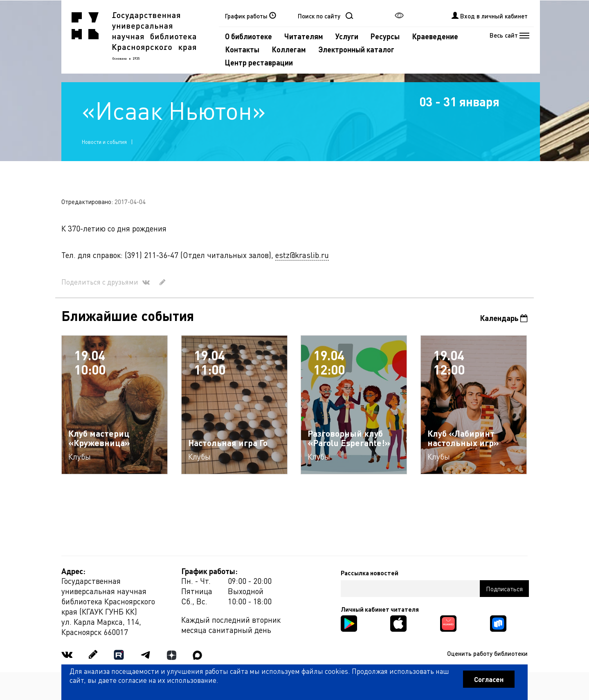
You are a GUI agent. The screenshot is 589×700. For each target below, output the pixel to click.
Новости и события (104, 142)
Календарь (504, 318)
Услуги (347, 36)
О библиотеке (248, 36)
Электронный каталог (356, 49)
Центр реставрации (259, 62)
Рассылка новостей (370, 573)
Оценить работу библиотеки (487, 653)
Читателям (304, 36)
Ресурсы (385, 36)
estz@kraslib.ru (302, 255)
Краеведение (435, 36)
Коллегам (289, 49)
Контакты (242, 49)
